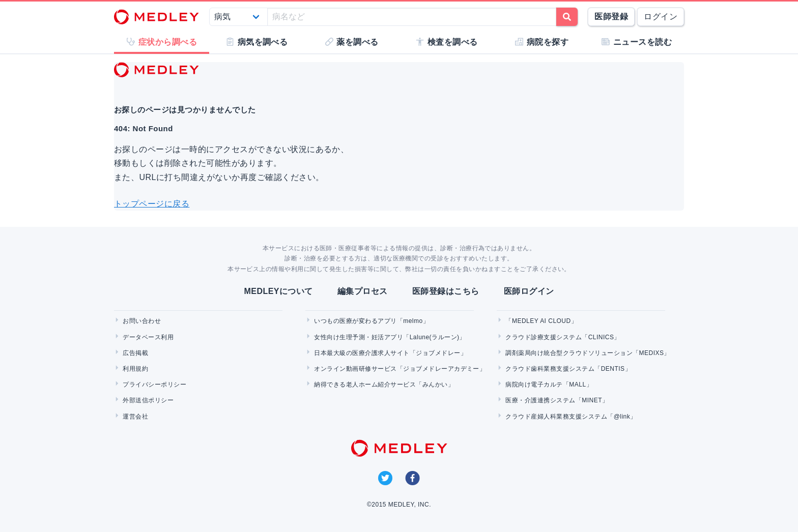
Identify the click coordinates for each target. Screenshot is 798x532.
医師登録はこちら (446, 291)
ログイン (661, 17)
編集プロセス (363, 291)
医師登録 (611, 17)
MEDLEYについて (278, 291)
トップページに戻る (152, 204)
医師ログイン (529, 291)
